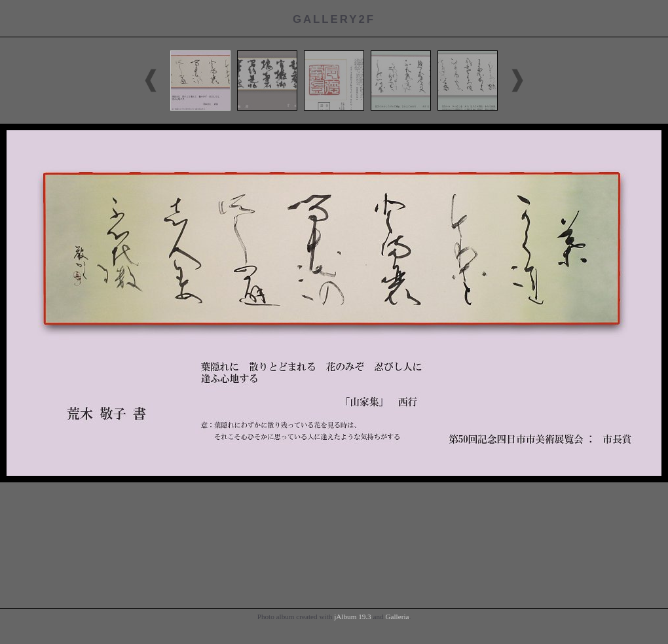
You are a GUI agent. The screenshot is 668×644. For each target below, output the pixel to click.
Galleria (397, 617)
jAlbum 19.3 (353, 617)
